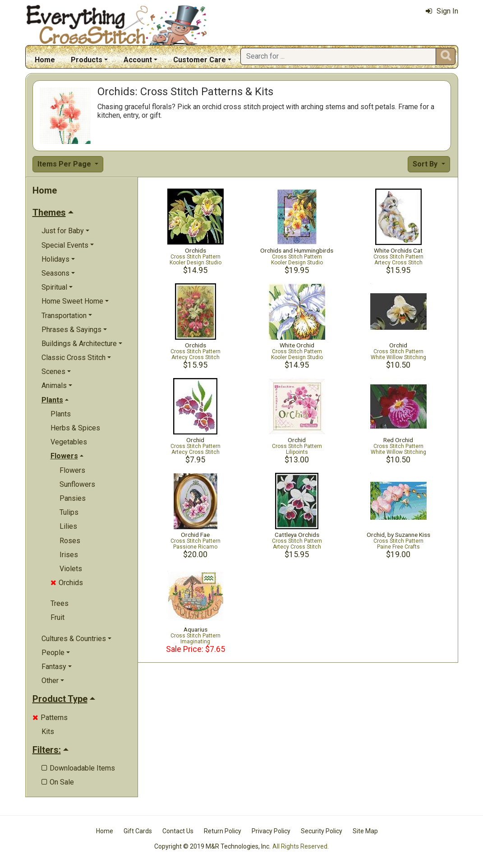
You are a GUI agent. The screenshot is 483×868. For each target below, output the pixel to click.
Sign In (442, 11)
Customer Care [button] (200, 60)
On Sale (58, 782)
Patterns (50, 718)
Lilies (68, 526)
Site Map (365, 831)
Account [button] (138, 60)
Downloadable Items (78, 768)
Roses (70, 541)
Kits (48, 732)
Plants (61, 414)
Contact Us (178, 831)
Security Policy (322, 831)
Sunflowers (77, 484)
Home (45, 60)
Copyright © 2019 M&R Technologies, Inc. (212, 846)
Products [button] (87, 60)
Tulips (69, 512)
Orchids (67, 583)
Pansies (73, 498)
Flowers (72, 470)
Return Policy (223, 831)
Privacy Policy (271, 831)
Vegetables (69, 442)
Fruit (57, 617)
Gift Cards (138, 831)
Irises (69, 555)
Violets (71, 569)
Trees (60, 603)
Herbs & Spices (75, 428)
